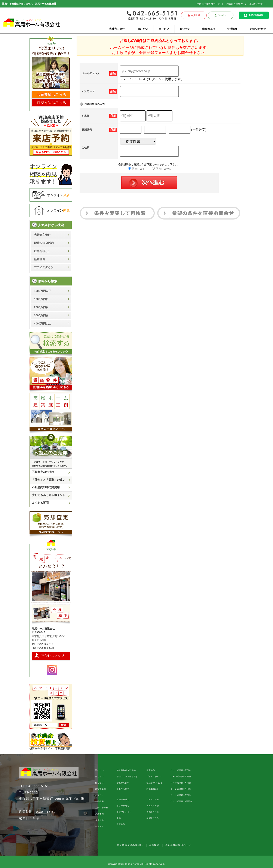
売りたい (164, 29)
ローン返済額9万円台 (181, 795)
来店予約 (99, 814)
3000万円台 (41, 315)
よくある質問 (40, 503)
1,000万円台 (153, 799)
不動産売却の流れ (43, 472)
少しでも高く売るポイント (49, 495)
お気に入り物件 (235, 4)
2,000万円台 (153, 806)
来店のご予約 (256, 4)
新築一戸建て (123, 799)
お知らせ (99, 795)
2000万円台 (41, 307)
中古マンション (124, 812)
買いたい (143, 29)
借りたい (185, 29)
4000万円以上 (43, 323)
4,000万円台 (153, 818)
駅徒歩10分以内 (44, 243)
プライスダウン (44, 267)
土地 (119, 818)
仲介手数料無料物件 (126, 770)
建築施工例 (209, 29)
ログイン (221, 15)
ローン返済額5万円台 (181, 770)
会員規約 (154, 845)
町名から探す (123, 789)
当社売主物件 (117, 29)
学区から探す (123, 783)
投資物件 (121, 824)
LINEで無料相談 (254, 15)
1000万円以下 (43, 291)
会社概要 (232, 29)
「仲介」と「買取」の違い (49, 480)
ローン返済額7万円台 (181, 783)
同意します (136, 169)
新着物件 (40, 259)
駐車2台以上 (42, 251)
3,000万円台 (153, 812)
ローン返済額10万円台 (181, 801)
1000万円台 (41, 299)
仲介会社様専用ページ (208, 4)
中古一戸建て (123, 806)
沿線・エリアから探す (127, 777)
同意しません (162, 169)
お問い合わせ (258, 29)
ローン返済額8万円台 (181, 789)
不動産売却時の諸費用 (46, 487)
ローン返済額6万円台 (181, 777)
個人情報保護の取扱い (130, 845)
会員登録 (194, 15)
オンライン (58, 195)
